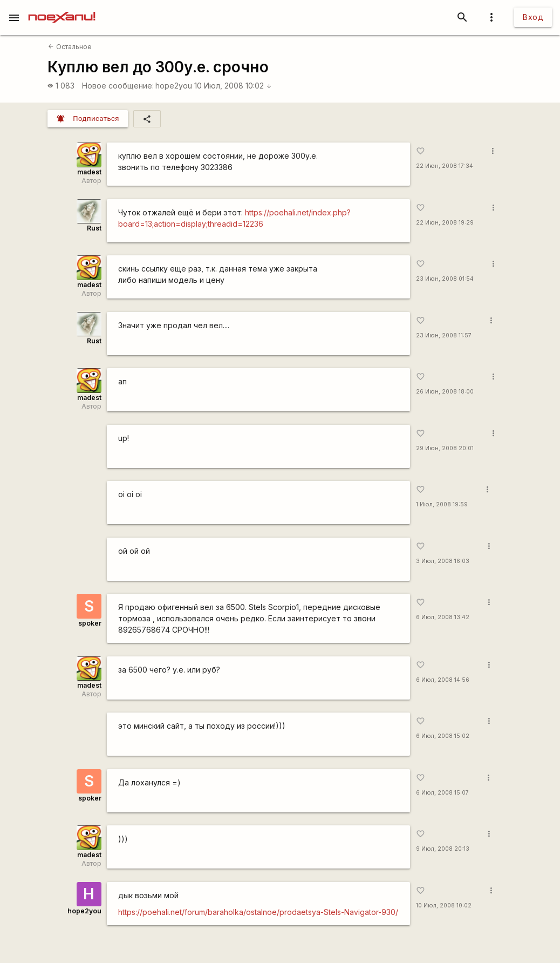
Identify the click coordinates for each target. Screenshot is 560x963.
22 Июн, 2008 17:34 (445, 166)
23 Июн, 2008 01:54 (445, 279)
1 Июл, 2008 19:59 (442, 504)
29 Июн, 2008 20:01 (445, 448)
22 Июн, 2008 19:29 (445, 223)
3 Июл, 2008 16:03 (443, 561)
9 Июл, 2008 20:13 (443, 849)
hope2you (174, 86)
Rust (94, 228)
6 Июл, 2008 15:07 (442, 793)
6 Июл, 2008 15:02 (443, 736)
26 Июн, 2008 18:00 (445, 392)
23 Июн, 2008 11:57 (444, 335)
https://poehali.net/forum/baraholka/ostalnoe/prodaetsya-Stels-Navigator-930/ (258, 912)
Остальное (70, 47)
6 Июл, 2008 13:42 (443, 617)
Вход (533, 17)
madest (89, 172)
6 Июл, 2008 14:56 (443, 680)
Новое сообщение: (118, 86)
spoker (90, 623)
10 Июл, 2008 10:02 (233, 86)
